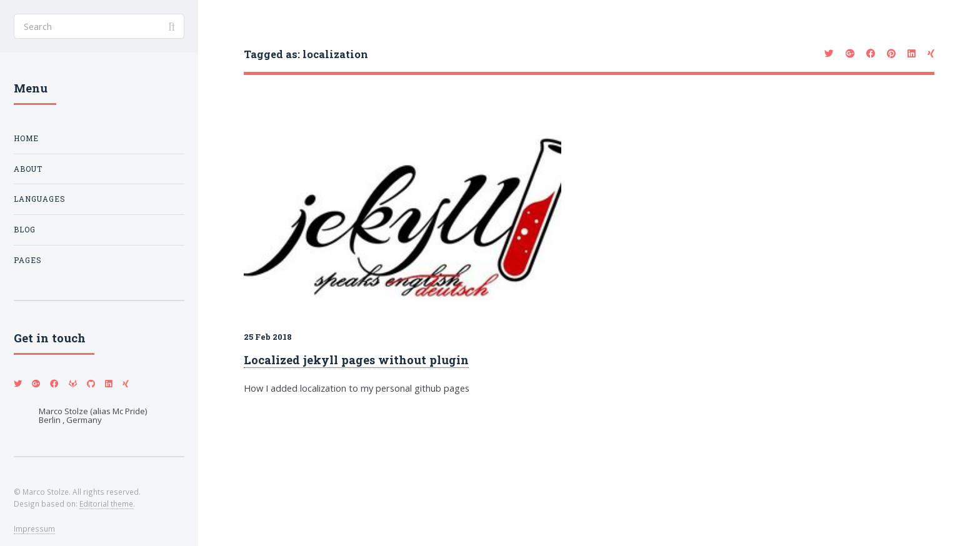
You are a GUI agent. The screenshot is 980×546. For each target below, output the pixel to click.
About (28, 169)
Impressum (34, 529)
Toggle (219, 26)
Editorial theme (106, 504)
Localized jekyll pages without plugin (356, 360)
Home (26, 138)
